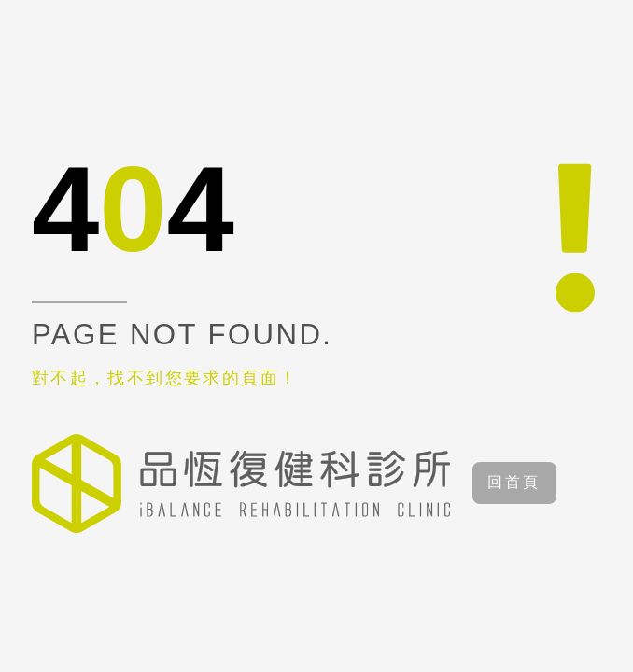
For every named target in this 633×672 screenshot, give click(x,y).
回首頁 (514, 482)
